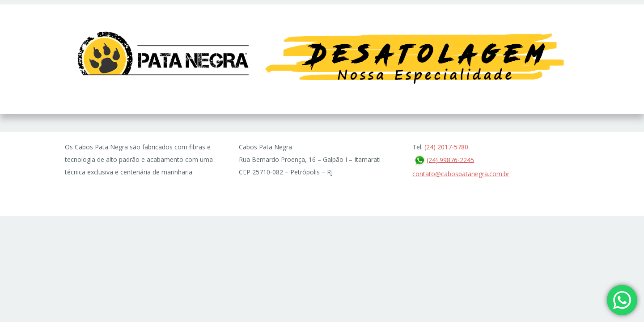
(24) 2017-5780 (446, 147)
